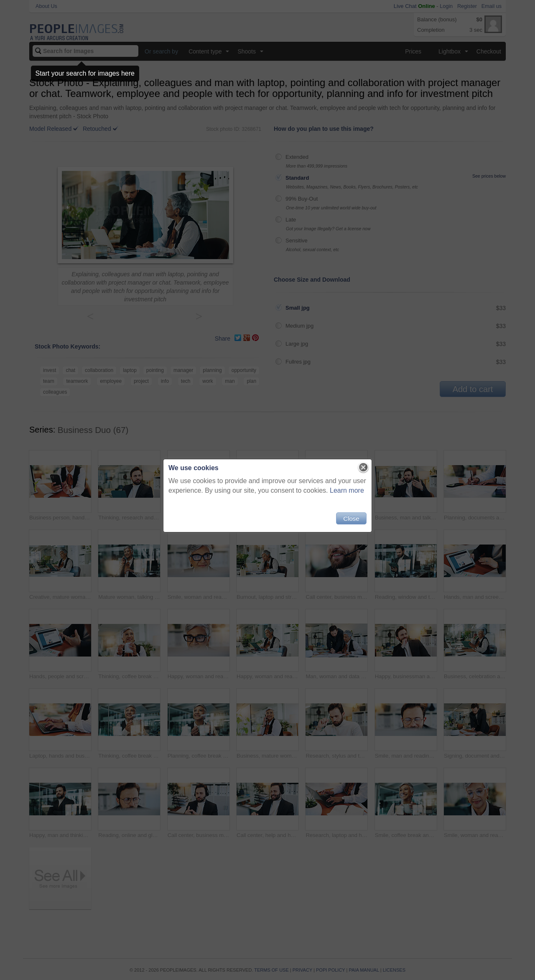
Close (351, 518)
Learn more (347, 490)
